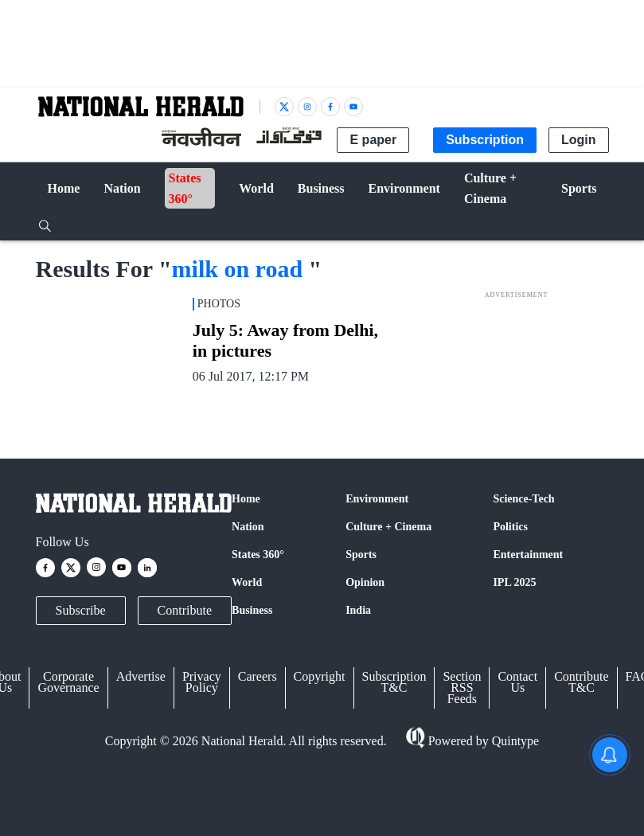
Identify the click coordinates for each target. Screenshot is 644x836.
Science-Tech (523, 499)
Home (246, 499)
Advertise (141, 676)
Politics (510, 527)
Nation (248, 527)
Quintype (514, 741)
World (247, 582)
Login (579, 140)
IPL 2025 (514, 582)
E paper (373, 140)
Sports (361, 555)
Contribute (185, 610)
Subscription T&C (394, 682)
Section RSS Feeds (462, 688)
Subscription (485, 140)
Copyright (320, 676)
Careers (258, 676)
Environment (377, 499)
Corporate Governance (68, 682)
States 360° (258, 555)
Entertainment (528, 555)
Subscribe (81, 610)
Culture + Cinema (388, 527)
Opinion (365, 582)
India (358, 610)
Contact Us (517, 682)
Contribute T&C (581, 682)
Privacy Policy (202, 682)
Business (252, 610)
